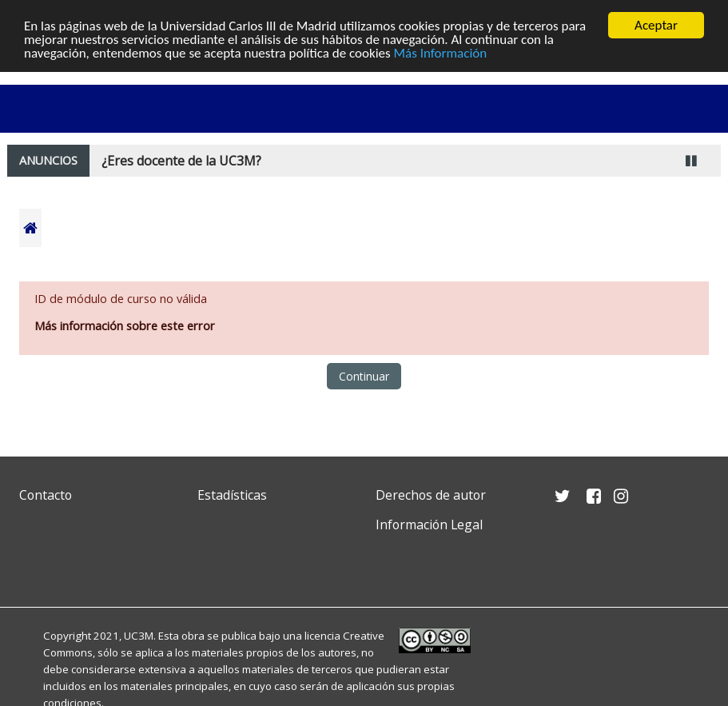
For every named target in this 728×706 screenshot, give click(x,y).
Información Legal (429, 525)
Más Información (441, 52)
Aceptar (656, 25)
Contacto (46, 495)
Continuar (364, 376)
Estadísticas (232, 495)
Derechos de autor (431, 495)
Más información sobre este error (125, 326)
